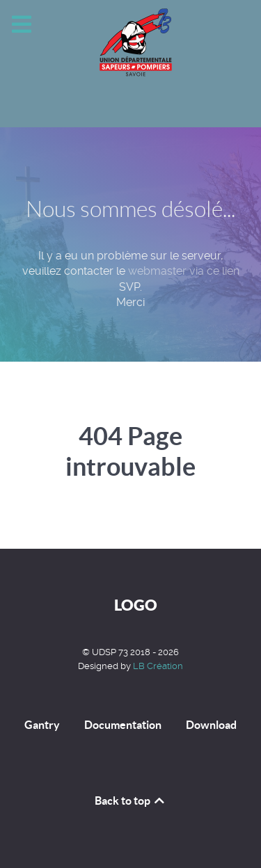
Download (211, 725)
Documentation (123, 725)
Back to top (130, 801)
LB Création (158, 666)
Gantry (42, 725)
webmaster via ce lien (184, 271)
